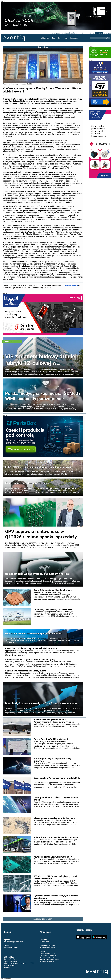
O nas (65, 38)
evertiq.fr (82, 33)
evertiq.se (107, 33)
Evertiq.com (45, 942)
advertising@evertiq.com (14, 942)
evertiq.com (56, 33)
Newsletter (74, 38)
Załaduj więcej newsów (43, 919)
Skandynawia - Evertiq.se (49, 960)
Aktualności (46, 38)
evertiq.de (65, 33)
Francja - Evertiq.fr (47, 962)
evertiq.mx (90, 33)
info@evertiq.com (11, 948)
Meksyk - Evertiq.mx (48, 948)
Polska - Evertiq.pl (47, 957)
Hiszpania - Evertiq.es (48, 955)
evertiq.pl (99, 33)
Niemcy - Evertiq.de (47, 953)
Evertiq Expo (57, 38)
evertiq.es (74, 33)
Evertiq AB (14, 38)
